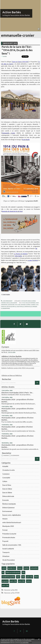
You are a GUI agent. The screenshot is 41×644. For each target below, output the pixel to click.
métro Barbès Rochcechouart (12, 522)
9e (3, 572)
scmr (18, 577)
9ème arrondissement (13, 572)
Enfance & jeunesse (8, 508)
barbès (26, 568)
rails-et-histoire (30, 303)
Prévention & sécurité (9, 534)
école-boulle (13, 306)
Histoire (5, 519)
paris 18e (21, 581)
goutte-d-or (12, 568)
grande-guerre (25, 305)
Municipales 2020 (8, 526)
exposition (4, 305)
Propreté (5, 541)
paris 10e (29, 577)
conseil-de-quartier (8, 577)
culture (29, 581)
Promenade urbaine (9, 537)
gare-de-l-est (5, 306)
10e (23, 577)
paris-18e (13, 581)
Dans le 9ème (7, 485)
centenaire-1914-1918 (14, 305)
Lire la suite (12, 352)
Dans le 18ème (7, 493)
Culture (5, 481)
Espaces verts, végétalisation (12, 515)
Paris (36, 577)
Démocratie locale (8, 496)
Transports (6, 552)
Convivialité (6, 478)
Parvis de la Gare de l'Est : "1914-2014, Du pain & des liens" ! (17, 50)
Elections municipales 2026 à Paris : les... (17, 393)
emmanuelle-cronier (31, 306)
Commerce (6, 474)
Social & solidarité (8, 549)
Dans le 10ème (7, 489)
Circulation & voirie (8, 470)
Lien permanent (7, 301)
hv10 (24, 303)
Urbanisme (6, 556)
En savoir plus (25, 642)
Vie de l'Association (9, 560)
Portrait (5, 530)
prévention (34, 568)
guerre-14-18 (34, 305)
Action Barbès (12, 12)
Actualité (5, 466)
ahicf (37, 303)
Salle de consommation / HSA (12, 545)
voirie (4, 568)
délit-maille (20, 306)
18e (23, 572)
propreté (5, 581)
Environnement (7, 511)
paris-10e (5, 585)
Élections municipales (9, 504)
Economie (6, 500)
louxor (20, 568)
